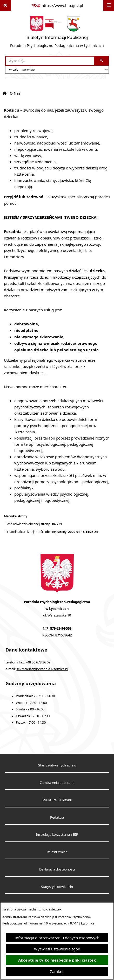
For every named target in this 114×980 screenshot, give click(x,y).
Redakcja (57, 817)
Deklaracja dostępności (57, 869)
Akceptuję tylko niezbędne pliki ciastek (57, 960)
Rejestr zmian (57, 852)
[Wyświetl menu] (109, 5)
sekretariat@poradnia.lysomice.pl (42, 669)
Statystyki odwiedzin (57, 887)
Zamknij (57, 971)
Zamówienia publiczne (57, 783)
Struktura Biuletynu (57, 800)
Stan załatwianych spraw (57, 765)
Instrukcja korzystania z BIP (57, 835)
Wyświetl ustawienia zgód (57, 949)
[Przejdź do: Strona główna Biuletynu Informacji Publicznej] (5, 94)
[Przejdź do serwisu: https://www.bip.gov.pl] (57, 5)
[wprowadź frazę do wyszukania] (50, 61)
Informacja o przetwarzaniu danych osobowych (57, 938)
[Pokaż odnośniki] (5, 5)
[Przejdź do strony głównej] (57, 33)
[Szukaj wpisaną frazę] (102, 61)
